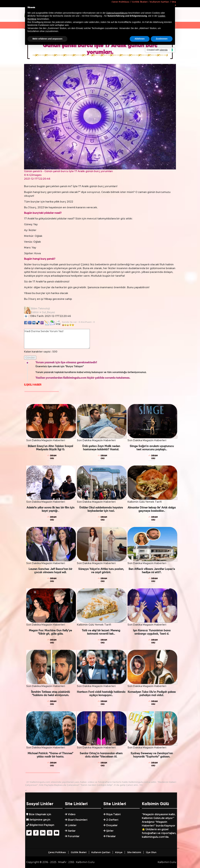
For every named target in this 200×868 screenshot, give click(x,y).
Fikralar (111, 836)
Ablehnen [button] (140, 39)
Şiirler (110, 831)
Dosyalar (112, 825)
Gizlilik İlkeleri (79, 852)
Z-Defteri (112, 820)
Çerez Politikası (57, 852)
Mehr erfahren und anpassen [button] (47, 39)
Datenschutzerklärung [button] (117, 13)
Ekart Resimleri (78, 820)
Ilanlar (72, 831)
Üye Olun (151, 852)
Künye (119, 852)
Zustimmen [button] (162, 39)
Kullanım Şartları (101, 852)
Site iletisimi (134, 852)
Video (72, 814)
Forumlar (74, 836)
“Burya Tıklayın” (74, 367)
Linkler (72, 825)
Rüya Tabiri (113, 814)
